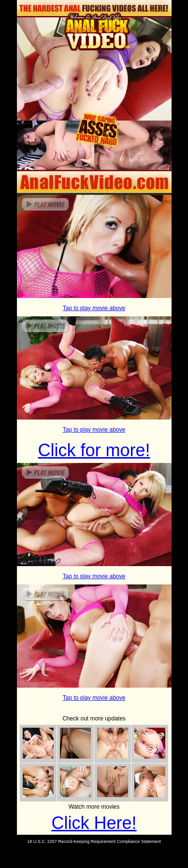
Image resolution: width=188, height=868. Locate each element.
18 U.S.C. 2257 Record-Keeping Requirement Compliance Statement (94, 841)
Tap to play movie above (94, 308)
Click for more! (94, 450)
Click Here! (94, 823)
